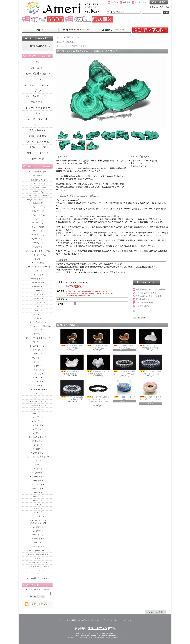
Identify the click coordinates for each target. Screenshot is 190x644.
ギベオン (38, 318)
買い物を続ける (142, 299)
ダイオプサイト (38, 421)
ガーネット (38, 306)
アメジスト (38, 247)
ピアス (38, 91)
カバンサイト (38, 299)
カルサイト (38, 310)
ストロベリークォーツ (38, 390)
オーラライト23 (38, 279)
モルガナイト (38, 527)
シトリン (38, 362)
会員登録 (127, 2)
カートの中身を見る (37, 38)
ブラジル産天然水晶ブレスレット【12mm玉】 (72, 390)
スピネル (38, 394)
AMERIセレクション (38, 153)
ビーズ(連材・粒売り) (38, 73)
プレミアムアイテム (38, 142)
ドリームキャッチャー (38, 108)
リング (38, 79)
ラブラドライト (38, 539)
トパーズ (38, 461)
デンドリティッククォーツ (38, 457)
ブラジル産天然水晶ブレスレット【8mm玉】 (124, 365)
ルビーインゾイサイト (38, 562)
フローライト (38, 496)
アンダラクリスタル (38, 255)
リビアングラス (38, 547)
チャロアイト (38, 449)
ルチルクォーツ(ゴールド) (38, 551)
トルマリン (38, 465)
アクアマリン (38, 223)
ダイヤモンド (38, 429)
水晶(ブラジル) (38, 211)
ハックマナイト (38, 473)
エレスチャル (38, 275)
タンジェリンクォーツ (38, 437)
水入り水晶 (38, 512)
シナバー (38, 366)
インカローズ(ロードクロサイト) (38, 267)
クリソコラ (38, 330)
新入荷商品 (38, 176)
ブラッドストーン (38, 489)
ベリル (38, 504)
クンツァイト (38, 342)
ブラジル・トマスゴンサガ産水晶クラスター (150, 339)
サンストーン (38, 358)
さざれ (38, 125)
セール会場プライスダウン (38, 578)
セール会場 (38, 159)
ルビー (38, 558)
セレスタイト (38, 413)
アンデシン (38, 259)
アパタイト (38, 231)
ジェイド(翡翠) (38, 370)
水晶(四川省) (38, 203)
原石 (38, 62)
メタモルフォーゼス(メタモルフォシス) (38, 522)
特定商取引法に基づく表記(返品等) (150, 289)
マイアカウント (141, 2)
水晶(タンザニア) (38, 207)
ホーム (40, 30)
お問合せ (113, 30)
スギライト (38, 386)
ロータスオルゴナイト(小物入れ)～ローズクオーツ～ (150, 391)
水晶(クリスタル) (38, 183)
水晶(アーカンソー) (38, 187)
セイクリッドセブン (38, 405)
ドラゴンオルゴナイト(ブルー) (124, 390)
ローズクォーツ (38, 570)
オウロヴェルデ (38, 283)
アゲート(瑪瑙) (38, 227)
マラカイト (38, 508)
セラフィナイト (38, 409)
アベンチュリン (38, 235)
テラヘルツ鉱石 (38, 147)
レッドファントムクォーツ (38, 566)
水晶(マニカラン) (38, 215)
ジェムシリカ (38, 374)
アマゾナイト (38, 243)
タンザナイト (38, 433)
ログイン (115, 2)
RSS (34, 604)
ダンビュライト (38, 441)
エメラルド (38, 271)
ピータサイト (38, 481)
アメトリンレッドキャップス (38, 251)
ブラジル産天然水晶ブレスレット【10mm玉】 (150, 365)
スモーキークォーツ (38, 401)
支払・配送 (71, 620)
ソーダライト (38, 417)
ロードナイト (38, 574)
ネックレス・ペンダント (38, 85)
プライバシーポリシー (112, 620)
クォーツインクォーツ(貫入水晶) (38, 326)
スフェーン (38, 397)
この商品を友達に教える (146, 293)
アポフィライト (38, 239)
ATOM (44, 604)
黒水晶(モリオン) (38, 180)
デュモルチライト (38, 453)
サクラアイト (38, 350)
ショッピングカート (159, 2)
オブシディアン (38, 287)
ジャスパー (38, 378)
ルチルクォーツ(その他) (38, 554)
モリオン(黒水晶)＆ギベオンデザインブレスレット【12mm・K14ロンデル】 (98, 392)
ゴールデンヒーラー (38, 346)
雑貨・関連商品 (38, 136)
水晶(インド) (38, 191)
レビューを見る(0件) (144, 302)
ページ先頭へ (156, 612)
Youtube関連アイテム (38, 172)
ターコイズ (38, 445)
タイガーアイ (38, 425)
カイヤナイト (38, 295)
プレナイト (38, 493)
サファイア (38, 354)
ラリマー (38, 543)
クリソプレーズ (38, 334)
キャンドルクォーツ (38, 322)
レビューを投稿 (142, 306)
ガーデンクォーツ (38, 302)
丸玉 (38, 113)
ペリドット (38, 500)
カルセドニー (38, 314)
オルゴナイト (38, 102)
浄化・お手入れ (38, 130)
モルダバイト (38, 531)
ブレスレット (38, 68)
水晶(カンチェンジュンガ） (38, 199)
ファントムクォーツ (38, 485)
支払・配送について (77, 30)
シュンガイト (38, 382)
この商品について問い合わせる (149, 296)
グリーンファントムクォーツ (38, 338)
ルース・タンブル (38, 119)
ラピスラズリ (38, 535)
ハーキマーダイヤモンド (38, 477)
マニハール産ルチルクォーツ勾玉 (72, 339)
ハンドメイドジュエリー (38, 96)
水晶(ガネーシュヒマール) (38, 195)
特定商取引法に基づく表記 (90, 620)
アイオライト (38, 219)
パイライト (38, 469)
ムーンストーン (38, 516)
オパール (38, 291)
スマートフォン (98, 628)
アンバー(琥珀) (38, 263)
